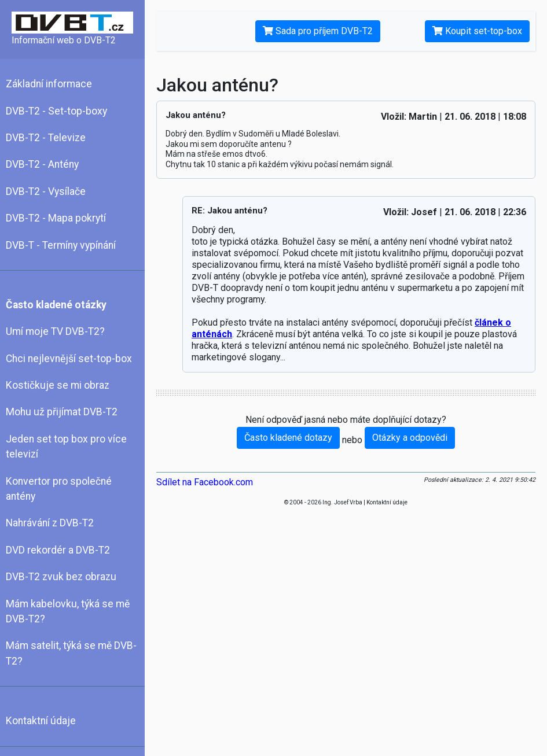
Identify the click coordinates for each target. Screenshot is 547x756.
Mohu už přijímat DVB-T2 (62, 412)
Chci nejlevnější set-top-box (69, 359)
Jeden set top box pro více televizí (66, 447)
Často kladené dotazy (288, 438)
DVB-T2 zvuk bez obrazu (61, 577)
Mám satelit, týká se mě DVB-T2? (71, 653)
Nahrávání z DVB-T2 (50, 523)
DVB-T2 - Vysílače (46, 191)
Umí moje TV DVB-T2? (55, 331)
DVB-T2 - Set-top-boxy (56, 111)
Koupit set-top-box (477, 31)
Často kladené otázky (56, 305)
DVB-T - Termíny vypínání (61, 245)
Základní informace (49, 84)
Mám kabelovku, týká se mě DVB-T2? (68, 611)
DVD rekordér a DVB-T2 (58, 550)
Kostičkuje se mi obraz (58, 385)
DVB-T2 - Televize (46, 138)
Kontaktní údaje (41, 721)
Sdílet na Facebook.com (205, 482)
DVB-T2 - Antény (42, 164)
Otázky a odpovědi (410, 438)
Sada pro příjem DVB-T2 (318, 31)
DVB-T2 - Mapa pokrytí (56, 218)
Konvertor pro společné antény (59, 489)
